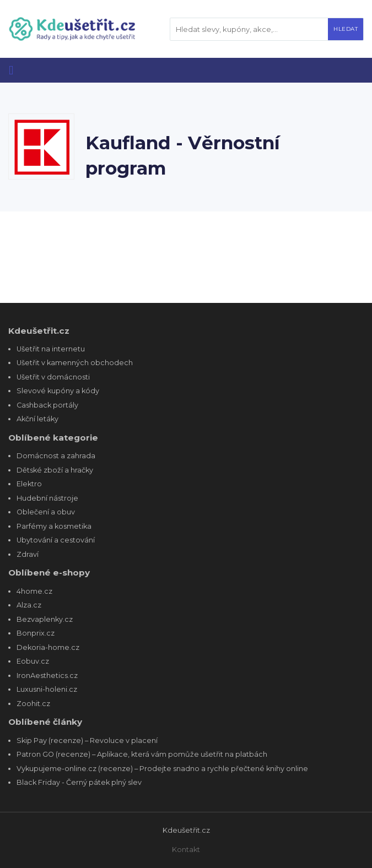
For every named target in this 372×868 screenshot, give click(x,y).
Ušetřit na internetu (51, 349)
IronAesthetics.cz (47, 676)
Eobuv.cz (33, 661)
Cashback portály (47, 405)
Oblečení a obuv (46, 512)
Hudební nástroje (47, 498)
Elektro (29, 484)
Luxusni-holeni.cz (47, 689)
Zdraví (28, 554)
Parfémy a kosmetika (54, 526)
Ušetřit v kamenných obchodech (75, 363)
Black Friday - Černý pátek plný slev (79, 782)
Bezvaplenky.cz (45, 619)
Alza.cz (29, 605)
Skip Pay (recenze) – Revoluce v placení (87, 740)
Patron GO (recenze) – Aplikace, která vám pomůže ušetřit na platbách (142, 754)
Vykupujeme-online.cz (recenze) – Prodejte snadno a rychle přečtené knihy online (162, 769)
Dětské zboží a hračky (55, 470)
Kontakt (186, 850)
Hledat (346, 29)
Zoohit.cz (33, 704)
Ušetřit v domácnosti (53, 377)
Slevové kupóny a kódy (58, 391)
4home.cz (34, 591)
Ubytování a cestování (56, 540)
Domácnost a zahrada (56, 456)
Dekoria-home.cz (48, 647)
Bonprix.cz (36, 633)
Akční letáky (37, 419)
